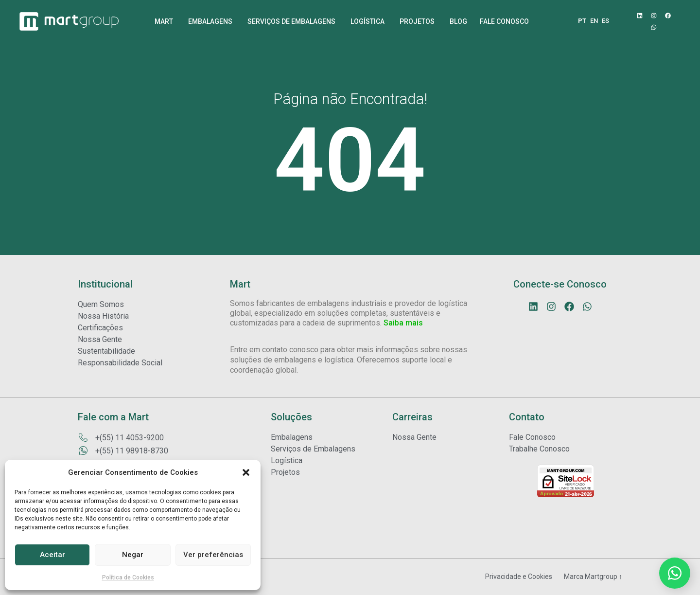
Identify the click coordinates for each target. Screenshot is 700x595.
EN (594, 21)
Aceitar (52, 555)
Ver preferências (213, 555)
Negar (133, 555)
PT (582, 21)
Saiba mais (403, 323)
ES (605, 21)
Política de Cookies (128, 577)
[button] (246, 472)
